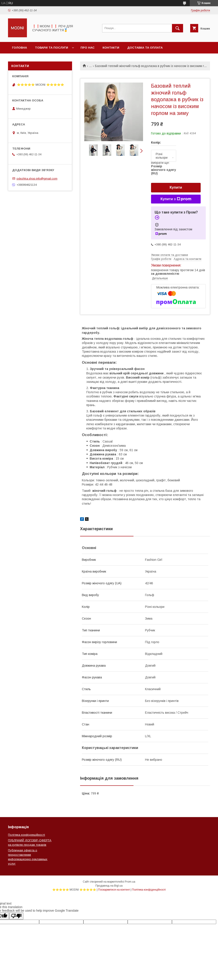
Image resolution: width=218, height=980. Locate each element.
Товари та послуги (51, 48)
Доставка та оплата (145, 48)
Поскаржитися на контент (114, 890)
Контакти (111, 48)
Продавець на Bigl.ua (109, 886)
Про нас (88, 48)
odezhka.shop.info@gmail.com (37, 179)
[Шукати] (178, 28)
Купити (176, 187)
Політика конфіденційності (26, 835)
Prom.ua (130, 882)
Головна (19, 48)
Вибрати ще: (163, 168)
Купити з (176, 199)
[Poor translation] (16, 916)
